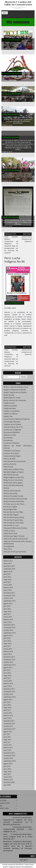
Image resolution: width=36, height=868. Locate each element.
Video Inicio (8, 550)
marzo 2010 (8, 778)
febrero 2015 (8, 621)
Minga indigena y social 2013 (14, 479)
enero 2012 (8, 719)
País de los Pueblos (10, 508)
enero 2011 (8, 751)
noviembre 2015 (9, 597)
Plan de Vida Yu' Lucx (11, 527)
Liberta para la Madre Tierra (14, 471)
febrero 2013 (8, 685)
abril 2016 (7, 583)
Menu (5, 13)
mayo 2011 (7, 741)
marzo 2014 (8, 650)
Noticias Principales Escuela (13, 497)
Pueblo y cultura (9, 532)
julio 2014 (7, 639)
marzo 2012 (8, 714)
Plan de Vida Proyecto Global (14, 519)
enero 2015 (8, 623)
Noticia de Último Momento (12, 40)
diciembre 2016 (9, 567)
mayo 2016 (7, 581)
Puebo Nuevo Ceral (10, 535)
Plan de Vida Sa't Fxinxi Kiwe (14, 524)
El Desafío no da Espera (12, 452)
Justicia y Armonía (10, 465)
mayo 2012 (7, 709)
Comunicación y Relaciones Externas (17, 420)
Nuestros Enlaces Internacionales (15, 500)
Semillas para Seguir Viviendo (14, 537)
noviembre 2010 (9, 757)
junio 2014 (7, 642)
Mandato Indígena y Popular (14, 473)
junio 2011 (7, 738)
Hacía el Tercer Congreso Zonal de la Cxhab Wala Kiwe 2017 (18, 99)
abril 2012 (7, 711)
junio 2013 (7, 674)
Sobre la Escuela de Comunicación (16, 540)
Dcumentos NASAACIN (12, 434)
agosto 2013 (8, 669)
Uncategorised (9, 548)
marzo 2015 (8, 618)
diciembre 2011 (9, 722)
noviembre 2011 (9, 725)
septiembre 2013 (10, 666)
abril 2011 (7, 743)
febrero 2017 (8, 562)
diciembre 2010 (9, 754)
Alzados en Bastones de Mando (15, 391)
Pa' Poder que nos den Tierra (14, 505)
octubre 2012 (8, 695)
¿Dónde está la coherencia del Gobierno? (27, 240)
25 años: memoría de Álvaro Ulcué (16, 388)
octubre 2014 (8, 631)
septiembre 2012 (10, 698)
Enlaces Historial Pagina (12, 457)
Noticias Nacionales (11, 495)
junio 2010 (7, 770)
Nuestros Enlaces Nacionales (14, 503)
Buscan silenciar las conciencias (15, 402)
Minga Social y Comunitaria (13, 481)
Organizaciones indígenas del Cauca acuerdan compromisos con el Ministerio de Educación (18, 45)
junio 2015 (7, 610)
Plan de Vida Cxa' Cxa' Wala (13, 513)
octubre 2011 (8, 727)
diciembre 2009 (9, 783)
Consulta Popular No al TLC (13, 428)
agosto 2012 (8, 701)
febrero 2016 (8, 589)
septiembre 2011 (10, 730)
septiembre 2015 (10, 602)
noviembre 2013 (9, 661)
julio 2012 (7, 703)
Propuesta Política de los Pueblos (15, 529)
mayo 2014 (7, 645)
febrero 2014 (8, 653)
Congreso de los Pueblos (12, 426)
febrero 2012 (8, 717)
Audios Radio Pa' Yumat (12, 399)
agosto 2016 (8, 573)
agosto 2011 (8, 733)
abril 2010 (7, 775)
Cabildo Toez (8, 418)
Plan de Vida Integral (11, 516)
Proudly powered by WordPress (13, 865)
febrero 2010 (8, 781)
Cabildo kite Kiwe (10, 410)
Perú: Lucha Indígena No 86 (15, 261)
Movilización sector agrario (13, 484)
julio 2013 (7, 671)
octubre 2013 (8, 663)
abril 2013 (7, 679)
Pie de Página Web (10, 511)
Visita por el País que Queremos (15, 553)
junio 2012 (7, 706)
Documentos (8, 439)
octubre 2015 (8, 599)
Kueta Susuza (8, 468)
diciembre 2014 (9, 626)
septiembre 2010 (10, 762)
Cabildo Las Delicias (11, 415)
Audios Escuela (9, 396)
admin (15, 49)
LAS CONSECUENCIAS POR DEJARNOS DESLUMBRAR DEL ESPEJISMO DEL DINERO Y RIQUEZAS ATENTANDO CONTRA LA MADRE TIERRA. (18, 177)
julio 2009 (7, 786)
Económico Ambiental (11, 444)
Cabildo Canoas (9, 404)
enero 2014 (8, 655)
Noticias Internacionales (14, 304)
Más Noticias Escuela (11, 476)
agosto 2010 (8, 765)
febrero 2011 (8, 749)
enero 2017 (8, 565)
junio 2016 (7, 578)
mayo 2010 (7, 773)
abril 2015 (7, 615)
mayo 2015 (7, 613)
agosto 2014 (8, 637)
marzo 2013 (8, 682)
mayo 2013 (7, 677)
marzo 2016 (8, 586)
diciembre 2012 (9, 690)
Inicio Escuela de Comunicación (15, 462)
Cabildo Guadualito (10, 407)
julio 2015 (7, 607)
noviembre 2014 (9, 629)
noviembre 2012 (9, 693)
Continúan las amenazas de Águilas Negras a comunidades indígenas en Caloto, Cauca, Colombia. (18, 223)
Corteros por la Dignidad (12, 431)
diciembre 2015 (9, 594)
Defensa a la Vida (10, 436)
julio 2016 (7, 575)
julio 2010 (7, 767)
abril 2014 (7, 647)
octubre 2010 (8, 759)
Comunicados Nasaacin (10, 116)
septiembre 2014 (10, 634)
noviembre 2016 (9, 570)
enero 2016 (8, 591)
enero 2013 (8, 687)
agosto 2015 (8, 605)
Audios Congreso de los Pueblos (15, 393)
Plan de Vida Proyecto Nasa (13, 521)
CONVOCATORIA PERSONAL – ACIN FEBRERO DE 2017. (18, 77)
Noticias (6, 489)
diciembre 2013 (9, 658)
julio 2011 (7, 735)
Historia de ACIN (9, 460)
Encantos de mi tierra (11, 454)
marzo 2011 (8, 746)
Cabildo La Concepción (12, 412)
